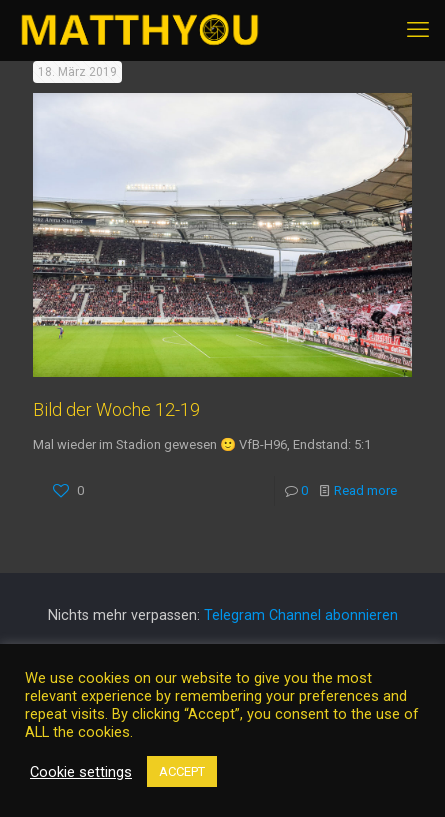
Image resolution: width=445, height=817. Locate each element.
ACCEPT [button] (182, 771)
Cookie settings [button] (81, 772)
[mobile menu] (418, 30)
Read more (365, 490)
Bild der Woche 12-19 (116, 409)
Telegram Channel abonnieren (301, 615)
